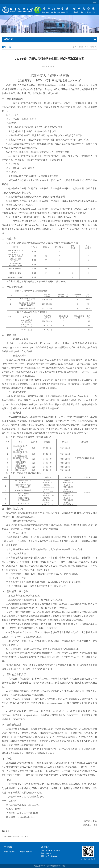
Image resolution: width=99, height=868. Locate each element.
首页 (87, 47)
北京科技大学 (9, 852)
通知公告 (94, 47)
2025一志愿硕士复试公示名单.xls (16, 836)
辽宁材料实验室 (26, 852)
